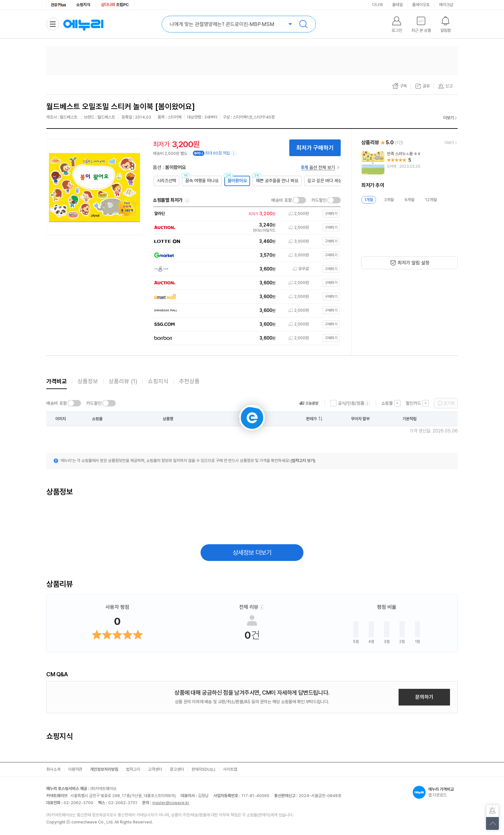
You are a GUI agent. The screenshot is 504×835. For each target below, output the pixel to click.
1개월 (369, 200)
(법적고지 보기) (303, 461)
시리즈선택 (166, 181)
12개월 (431, 200)
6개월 (410, 200)
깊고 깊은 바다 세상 (325, 181)
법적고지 (133, 769)
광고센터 (177, 769)
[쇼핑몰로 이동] (245, 214)
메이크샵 (446, 5)
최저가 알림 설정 (414, 263)
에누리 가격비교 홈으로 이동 (83, 24)
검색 (303, 24)
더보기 (449, 118)
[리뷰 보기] (410, 163)
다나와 (378, 5)
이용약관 (75, 769)
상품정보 (88, 381)
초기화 (449, 403)
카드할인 (319, 200)
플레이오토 (421, 5)
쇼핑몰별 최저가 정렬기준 (187, 200)
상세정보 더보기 (252, 553)
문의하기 (424, 697)
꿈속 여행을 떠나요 (202, 181)
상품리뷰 (123, 381)
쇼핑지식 (83, 5)
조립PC (115, 5)
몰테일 (397, 5)
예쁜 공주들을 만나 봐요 (277, 181)
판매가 (311, 419)
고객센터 (155, 769)
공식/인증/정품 (351, 403)
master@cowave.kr (171, 803)
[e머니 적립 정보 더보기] (234, 153)
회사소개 (53, 769)
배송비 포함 (282, 200)
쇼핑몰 (387, 403)
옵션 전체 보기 (318, 167)
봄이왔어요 (237, 181)
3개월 (389, 200)
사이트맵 (230, 769)
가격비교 (57, 381)
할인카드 (413, 403)
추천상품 (189, 381)
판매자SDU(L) (203, 769)
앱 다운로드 (435, 792)
